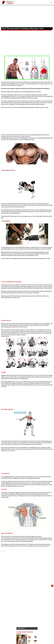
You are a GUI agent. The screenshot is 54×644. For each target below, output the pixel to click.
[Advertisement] (27, 16)
